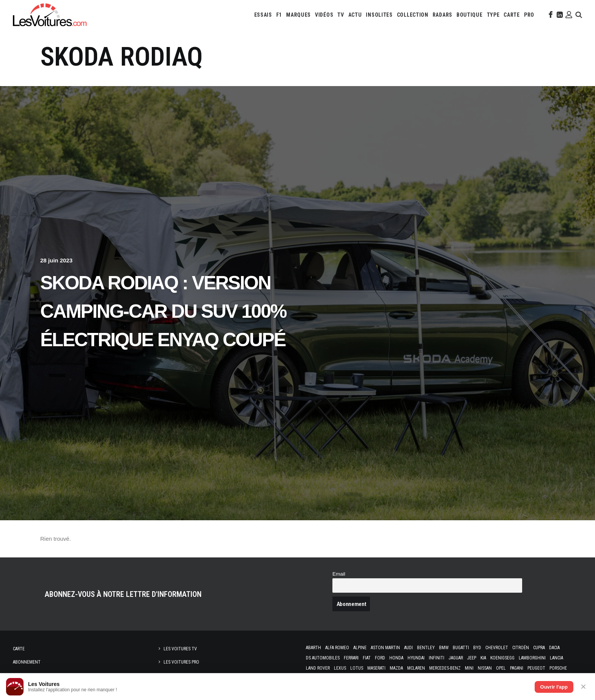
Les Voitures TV (180, 649)
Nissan (485, 668)
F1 (279, 15)
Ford (380, 658)
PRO (529, 15)
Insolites (379, 15)
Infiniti (437, 658)
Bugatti (461, 648)
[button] (550, 15)
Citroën (521, 648)
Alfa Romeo (337, 648)
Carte (19, 649)
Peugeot (536, 668)
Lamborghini (532, 658)
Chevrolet (497, 648)
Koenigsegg (502, 658)
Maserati (376, 668)
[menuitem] (263, 15)
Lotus (357, 668)
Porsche (558, 668)
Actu (355, 15)
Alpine (360, 648)
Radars (442, 15)
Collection (413, 15)
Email (339, 574)
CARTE (512, 15)
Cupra (539, 648)
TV (341, 15)
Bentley (426, 648)
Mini (469, 668)
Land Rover (318, 668)
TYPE (493, 15)
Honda (396, 658)
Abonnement (27, 662)
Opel (501, 668)
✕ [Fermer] (583, 687)
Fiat (367, 658)
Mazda (396, 668)
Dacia (554, 648)
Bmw (444, 648)
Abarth (313, 648)
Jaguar (456, 658)
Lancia (556, 658)
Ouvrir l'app (554, 687)
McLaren (416, 668)
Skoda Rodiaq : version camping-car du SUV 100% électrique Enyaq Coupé (163, 311)
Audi (408, 648)
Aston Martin (385, 648)
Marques (298, 15)
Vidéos (324, 15)
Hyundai (416, 658)
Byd (477, 648)
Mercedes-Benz (445, 668)
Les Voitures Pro (181, 662)
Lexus (340, 668)
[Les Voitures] (50, 15)
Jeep (472, 658)
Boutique (470, 15)
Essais (263, 15)
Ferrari (351, 658)
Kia (483, 658)
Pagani (517, 668)
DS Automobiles (323, 658)
